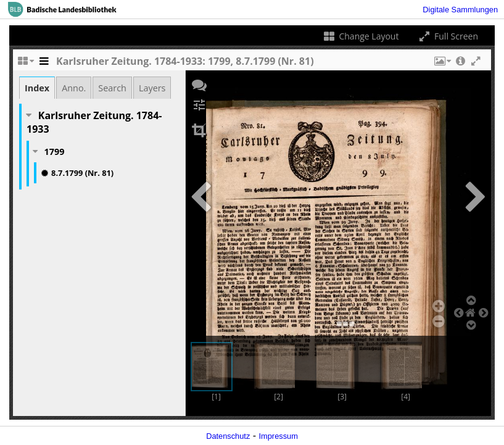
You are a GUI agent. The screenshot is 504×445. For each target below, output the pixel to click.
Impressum (279, 436)
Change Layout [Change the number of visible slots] (361, 36)
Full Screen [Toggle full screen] (448, 36)
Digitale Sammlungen (460, 10)
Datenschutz (228, 436)
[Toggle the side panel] (44, 64)
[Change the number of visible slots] (25, 64)
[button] (442, 64)
